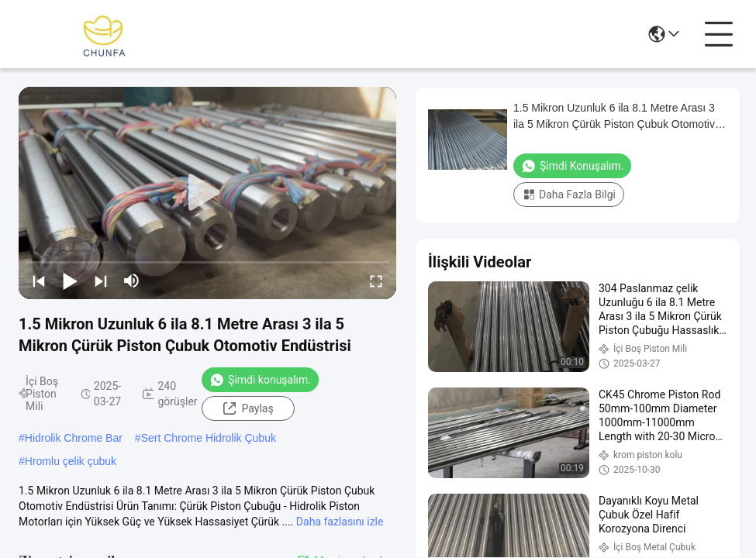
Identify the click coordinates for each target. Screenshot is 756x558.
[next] (101, 281)
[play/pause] (70, 281)
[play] (208, 193)
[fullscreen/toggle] (376, 281)
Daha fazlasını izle (340, 522)
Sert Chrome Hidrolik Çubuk (209, 438)
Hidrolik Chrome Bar (74, 438)
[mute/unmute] (132, 281)
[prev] (39, 281)
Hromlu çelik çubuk (71, 461)
